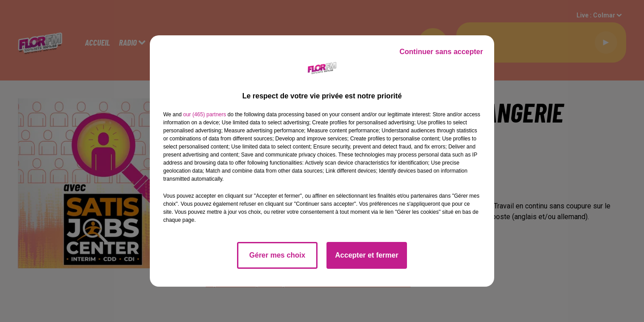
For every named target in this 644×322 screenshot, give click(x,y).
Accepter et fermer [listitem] (366, 255)
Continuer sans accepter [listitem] (441, 52)
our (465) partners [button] (204, 114)
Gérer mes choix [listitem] (277, 255)
